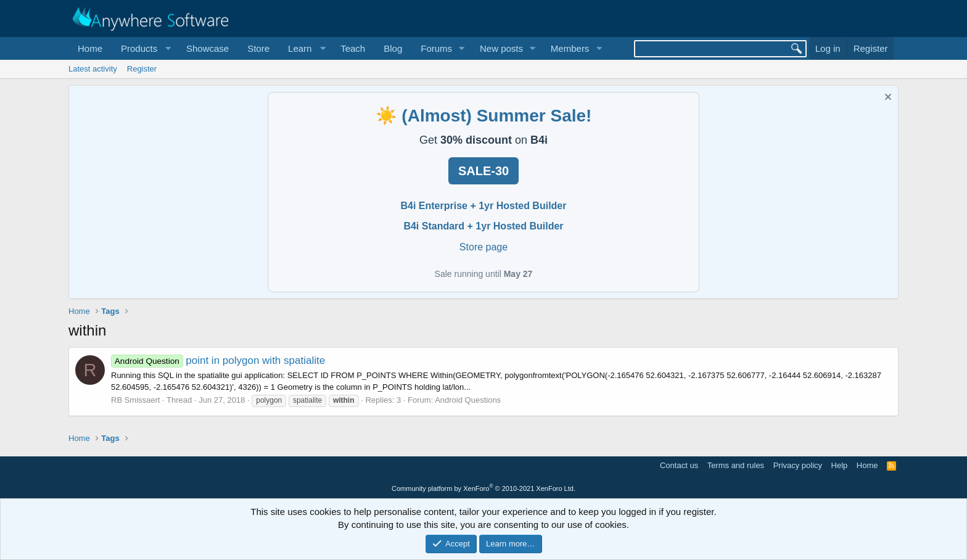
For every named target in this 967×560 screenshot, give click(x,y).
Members (570, 48)
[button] (144, 48)
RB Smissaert (135, 400)
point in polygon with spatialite (218, 360)
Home (90, 48)
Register (142, 69)
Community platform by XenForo (483, 488)
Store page (483, 247)
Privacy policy (798, 465)
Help (840, 465)
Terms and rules (736, 465)
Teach (353, 48)
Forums (436, 48)
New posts (501, 48)
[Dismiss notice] (887, 98)
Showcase (208, 48)
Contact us (679, 465)
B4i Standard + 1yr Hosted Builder (483, 226)
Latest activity (93, 69)
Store (258, 48)
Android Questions (468, 400)
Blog (393, 48)
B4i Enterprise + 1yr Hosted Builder (484, 206)
